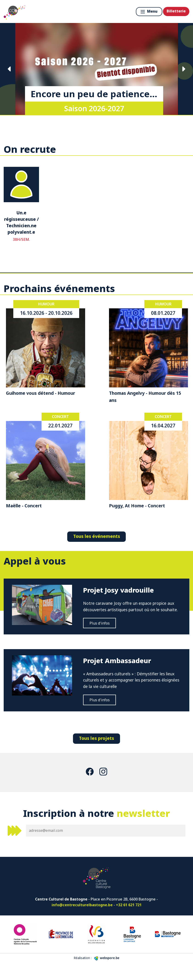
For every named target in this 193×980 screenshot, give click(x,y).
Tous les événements (97, 536)
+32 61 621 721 (129, 922)
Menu (149, 11)
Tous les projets (96, 755)
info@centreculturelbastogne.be (82, 922)
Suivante (184, 69)
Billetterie (176, 11)
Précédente (9, 69)
